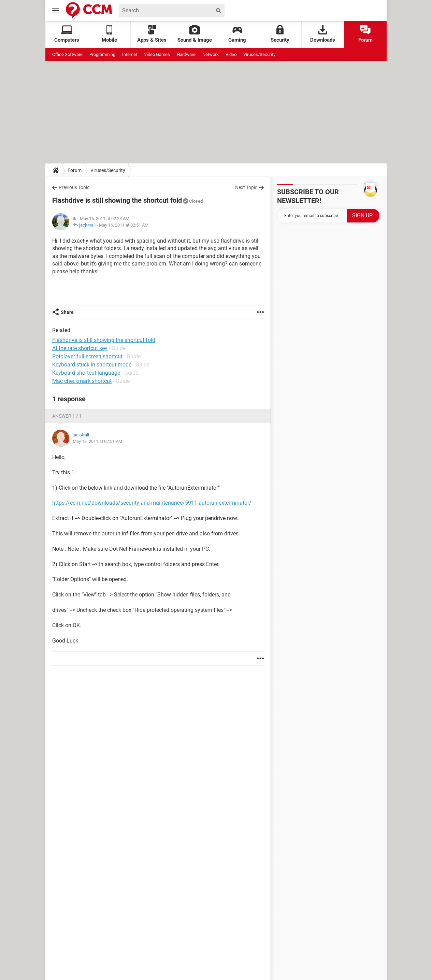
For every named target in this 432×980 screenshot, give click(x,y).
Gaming (237, 34)
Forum (365, 34)
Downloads (323, 34)
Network (211, 54)
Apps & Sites (152, 34)
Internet (130, 54)
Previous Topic (74, 187)
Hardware (186, 54)
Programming (102, 54)
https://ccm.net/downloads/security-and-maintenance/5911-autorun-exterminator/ (152, 503)
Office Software (67, 54)
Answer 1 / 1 (67, 416)
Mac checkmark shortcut (82, 381)
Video (231, 54)
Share (67, 312)
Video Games (157, 54)
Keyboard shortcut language (86, 373)
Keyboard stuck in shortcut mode (92, 365)
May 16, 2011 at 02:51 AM (124, 225)
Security (280, 34)
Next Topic (246, 187)
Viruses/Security (259, 54)
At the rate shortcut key (80, 348)
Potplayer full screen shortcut (87, 356)
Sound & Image (195, 34)
